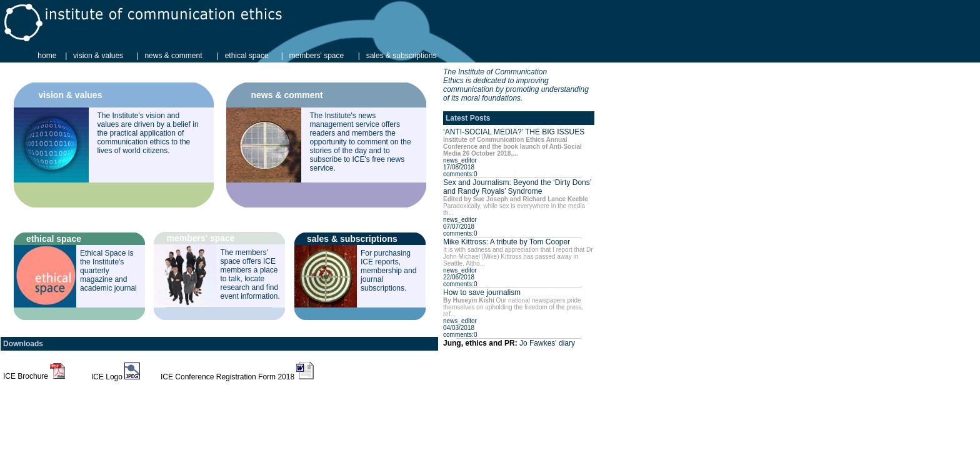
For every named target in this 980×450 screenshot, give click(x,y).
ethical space (247, 56)
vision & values (98, 56)
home (47, 56)
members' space (317, 56)
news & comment (173, 56)
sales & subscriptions (402, 56)
